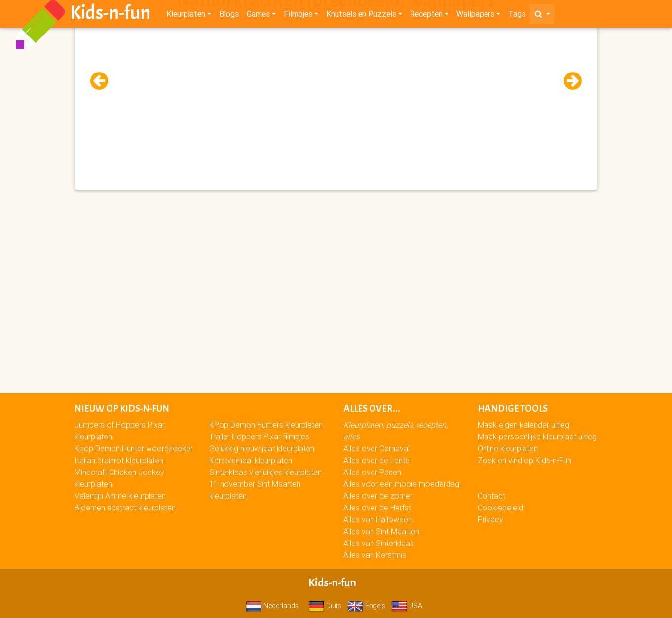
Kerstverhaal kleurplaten (251, 460)
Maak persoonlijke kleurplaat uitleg (537, 436)
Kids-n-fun (110, 15)
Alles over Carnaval (376, 448)
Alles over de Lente (376, 460)
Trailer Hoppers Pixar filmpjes (259, 436)
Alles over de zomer (378, 496)
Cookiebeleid (500, 508)
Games (258, 16)
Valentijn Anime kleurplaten (120, 496)
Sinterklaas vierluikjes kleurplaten (265, 472)
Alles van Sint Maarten (381, 531)
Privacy (490, 519)
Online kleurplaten (508, 448)
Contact (491, 496)
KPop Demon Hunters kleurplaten (266, 425)
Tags (517, 16)
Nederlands (272, 606)
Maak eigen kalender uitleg (523, 425)
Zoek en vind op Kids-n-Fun (524, 460)
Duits (325, 606)
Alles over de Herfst (377, 508)
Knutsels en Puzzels (361, 16)
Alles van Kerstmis (375, 555)
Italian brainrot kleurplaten (119, 460)
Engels (366, 606)
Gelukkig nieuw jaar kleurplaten (262, 448)
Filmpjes (298, 16)
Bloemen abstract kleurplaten (125, 508)
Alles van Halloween (378, 519)
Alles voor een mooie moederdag (401, 484)
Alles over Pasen (372, 472)
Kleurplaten (186, 16)
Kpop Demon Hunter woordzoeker (134, 448)
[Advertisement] (336, 99)
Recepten (426, 16)
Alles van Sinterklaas (379, 543)
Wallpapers (475, 16)
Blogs (229, 16)
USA (407, 606)
